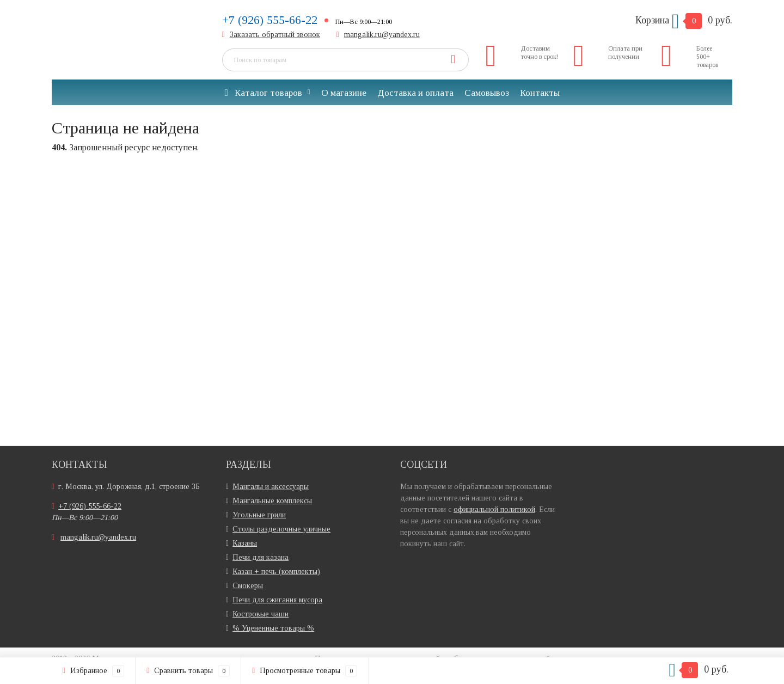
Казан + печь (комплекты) (276, 572)
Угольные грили (259, 515)
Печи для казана (261, 557)
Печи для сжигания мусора (277, 600)
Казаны (245, 543)
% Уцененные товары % (273, 628)
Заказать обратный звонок (275, 35)
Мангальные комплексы (272, 501)
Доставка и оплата (415, 93)
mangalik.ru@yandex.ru (382, 35)
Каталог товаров (263, 93)
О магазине (344, 93)
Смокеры (248, 586)
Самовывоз (487, 93)
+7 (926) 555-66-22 (270, 20)
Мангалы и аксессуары (271, 487)
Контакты (540, 93)
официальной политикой (494, 509)
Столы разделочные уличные (281, 529)
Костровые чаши (261, 614)
